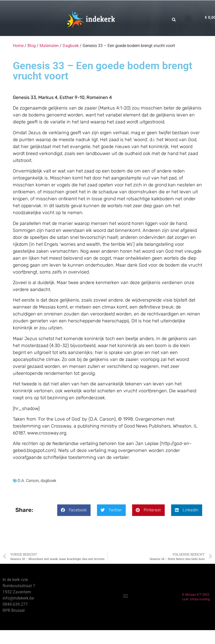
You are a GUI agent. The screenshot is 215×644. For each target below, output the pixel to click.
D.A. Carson (28, 481)
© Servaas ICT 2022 (196, 595)
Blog (32, 46)
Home (18, 46)
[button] (188, 18)
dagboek (48, 481)
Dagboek (71, 46)
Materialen (49, 46)
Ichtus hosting (200, 599)
